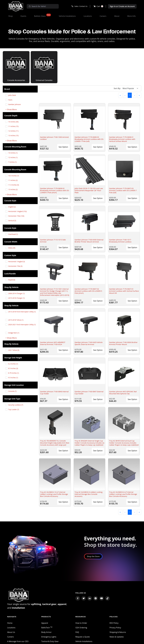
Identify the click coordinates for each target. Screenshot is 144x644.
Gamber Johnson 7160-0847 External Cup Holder (89, 393)
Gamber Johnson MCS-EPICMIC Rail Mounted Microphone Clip (123, 393)
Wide (13, 248)
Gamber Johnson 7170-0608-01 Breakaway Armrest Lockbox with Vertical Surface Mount (122, 139)
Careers (11, 637)
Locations (11, 628)
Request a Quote (83, 637)
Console (13, 391)
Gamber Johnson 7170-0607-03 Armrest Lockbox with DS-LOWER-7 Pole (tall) (123, 190)
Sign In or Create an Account (122, 6)
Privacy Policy (115, 628)
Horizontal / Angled (18, 211)
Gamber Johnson (15, 104)
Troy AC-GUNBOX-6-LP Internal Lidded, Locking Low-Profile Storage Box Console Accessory (123, 494)
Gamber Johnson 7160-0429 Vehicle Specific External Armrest (89, 343)
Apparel (45, 623)
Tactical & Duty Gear (50, 641)
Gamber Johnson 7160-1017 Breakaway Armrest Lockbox (120, 241)
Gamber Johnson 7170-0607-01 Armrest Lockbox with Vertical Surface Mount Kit (124, 291)
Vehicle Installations (84, 641)
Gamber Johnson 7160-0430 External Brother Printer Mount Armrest (89, 241)
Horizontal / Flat (17, 216)
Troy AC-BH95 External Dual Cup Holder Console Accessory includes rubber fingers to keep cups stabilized (124, 443)
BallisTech (47, 628)
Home (10, 623)
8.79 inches (14, 373)
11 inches (14, 126)
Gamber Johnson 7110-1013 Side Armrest (53, 241)
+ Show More (11, 110)
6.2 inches (14, 364)
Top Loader (14, 409)
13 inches (14, 135)
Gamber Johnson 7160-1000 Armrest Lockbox (54, 138)
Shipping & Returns (118, 632)
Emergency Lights (49, 637)
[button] (98, 6)
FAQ (77, 632)
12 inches (14, 131)
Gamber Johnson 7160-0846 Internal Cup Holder (54, 393)
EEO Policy (114, 623)
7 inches (13, 162)
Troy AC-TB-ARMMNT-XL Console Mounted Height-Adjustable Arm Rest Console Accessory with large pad (55, 443)
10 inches (14, 122)
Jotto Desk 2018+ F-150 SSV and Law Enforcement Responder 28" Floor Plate (89, 190)
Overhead (14, 234)
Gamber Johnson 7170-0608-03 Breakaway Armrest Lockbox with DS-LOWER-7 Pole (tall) (89, 139)
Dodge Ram (15, 333)
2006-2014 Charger (17, 293)
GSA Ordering (81, 628)
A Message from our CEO (18, 641)
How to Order (81, 623)
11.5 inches (14, 185)
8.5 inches (14, 368)
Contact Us (83, 6)
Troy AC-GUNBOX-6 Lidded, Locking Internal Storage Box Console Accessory (89, 494)
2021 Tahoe (15, 350)
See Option (63, 147)
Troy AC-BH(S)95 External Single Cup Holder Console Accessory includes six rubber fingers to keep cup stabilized (90, 443)
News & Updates (117, 637)
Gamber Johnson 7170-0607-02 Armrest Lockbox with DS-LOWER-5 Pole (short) (88, 291)
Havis (11, 100)
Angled (13, 207)
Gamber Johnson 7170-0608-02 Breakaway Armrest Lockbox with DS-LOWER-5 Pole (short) (55, 190)
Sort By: (117, 88)
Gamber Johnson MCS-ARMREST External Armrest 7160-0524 (53, 343)
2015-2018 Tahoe (17, 320)
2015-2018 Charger (17, 298)
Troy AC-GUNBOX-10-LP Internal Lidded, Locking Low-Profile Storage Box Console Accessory (54, 494)
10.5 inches (14, 176)
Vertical (13, 221)
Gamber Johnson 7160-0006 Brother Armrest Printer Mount (123, 343)
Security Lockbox (17, 405)
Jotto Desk (13, 95)
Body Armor (46, 632)
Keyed (13, 280)
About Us (11, 632)
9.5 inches (14, 378)
